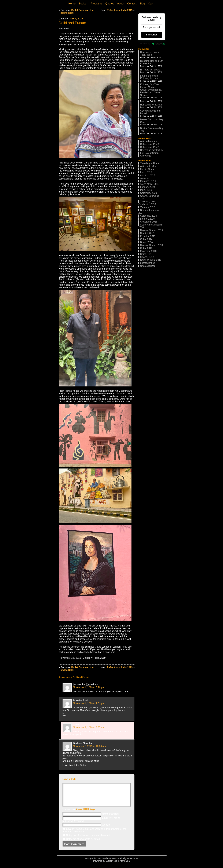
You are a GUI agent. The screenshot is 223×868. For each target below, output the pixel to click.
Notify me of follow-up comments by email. (88, 840)
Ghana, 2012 (147, 257)
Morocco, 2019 (148, 181)
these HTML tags (86, 814)
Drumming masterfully (152, 150)
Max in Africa (147, 169)
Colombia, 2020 (148, 193)
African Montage (149, 141)
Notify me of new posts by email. (83, 843)
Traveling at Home (150, 163)
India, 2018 (144, 49)
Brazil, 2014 (146, 242)
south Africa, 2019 (150, 184)
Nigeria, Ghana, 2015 (151, 230)
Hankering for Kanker (151, 105)
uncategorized (148, 263)
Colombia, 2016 (148, 216)
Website (106, 829)
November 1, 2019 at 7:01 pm (89, 703)
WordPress (111, 865)
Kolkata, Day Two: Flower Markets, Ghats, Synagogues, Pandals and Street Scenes (151, 90)
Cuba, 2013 (146, 248)
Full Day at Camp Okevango (149, 154)
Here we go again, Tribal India (150, 53)
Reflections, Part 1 (150, 147)
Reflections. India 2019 (120, 10)
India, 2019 (76, 19)
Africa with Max (148, 166)
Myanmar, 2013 (148, 251)
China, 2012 (146, 254)
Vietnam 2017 (147, 207)
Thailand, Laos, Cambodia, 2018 (147, 203)
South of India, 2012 (151, 260)
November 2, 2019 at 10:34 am (90, 746)
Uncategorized (148, 266)
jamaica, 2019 (148, 175)
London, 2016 (147, 219)
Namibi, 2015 (147, 233)
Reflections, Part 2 (150, 144)
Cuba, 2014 (146, 239)
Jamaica (145, 178)
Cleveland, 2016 (149, 222)
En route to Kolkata (150, 70)
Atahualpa (125, 865)
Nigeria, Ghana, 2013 (151, 245)
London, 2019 (147, 187)
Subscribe (152, 35)
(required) (111, 818)
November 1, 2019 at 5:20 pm (89, 687)
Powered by (152, 44)
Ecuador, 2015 (148, 236)
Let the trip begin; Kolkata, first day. (149, 77)
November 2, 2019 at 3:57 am (89, 727)
